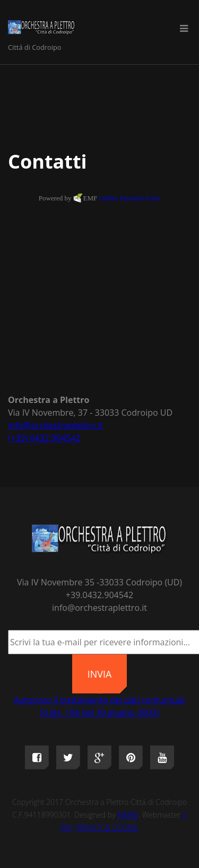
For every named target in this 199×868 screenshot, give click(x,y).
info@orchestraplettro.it (55, 425)
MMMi (128, 815)
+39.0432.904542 (99, 595)
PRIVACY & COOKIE (107, 827)
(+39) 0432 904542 (44, 438)
